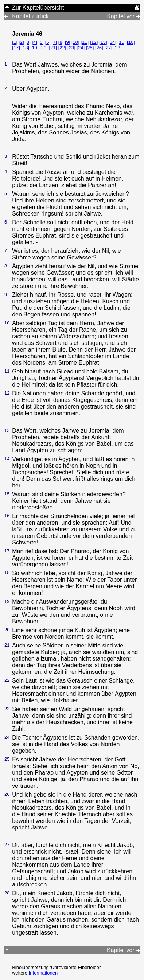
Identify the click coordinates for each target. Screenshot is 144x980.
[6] (48, 42)
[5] (41, 42)
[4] (34, 42)
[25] (90, 48)
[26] (99, 48)
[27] (108, 48)
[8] (61, 42)
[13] (103, 42)
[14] (112, 42)
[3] (28, 42)
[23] (71, 48)
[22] (62, 48)
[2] (21, 42)
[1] (15, 42)
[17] (16, 48)
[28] (118, 48)
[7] (54, 42)
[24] (81, 48)
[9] (67, 42)
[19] (35, 48)
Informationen (43, 973)
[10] (75, 42)
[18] (25, 48)
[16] (131, 42)
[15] (122, 42)
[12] (94, 42)
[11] (85, 42)
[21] (53, 48)
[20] (44, 48)
